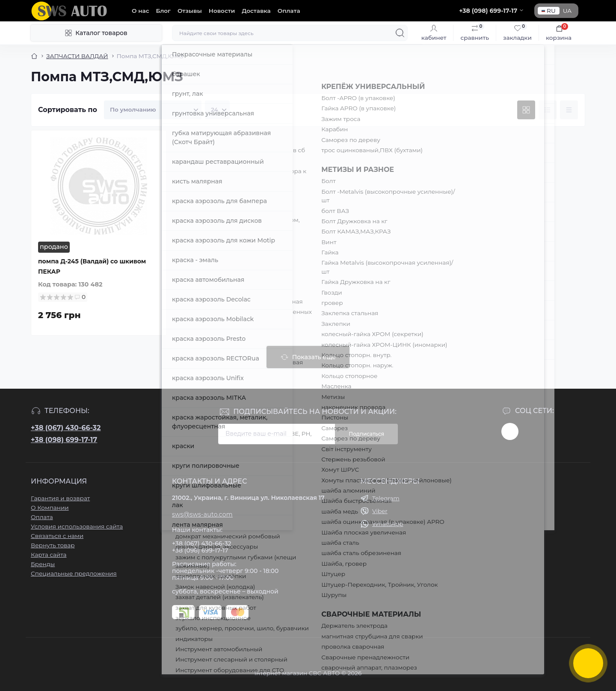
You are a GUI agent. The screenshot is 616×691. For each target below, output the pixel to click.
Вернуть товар (53, 545)
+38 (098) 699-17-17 (64, 440)
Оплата (289, 11)
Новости (222, 11)
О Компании (50, 508)
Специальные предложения (74, 573)
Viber (380, 511)
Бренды (43, 564)
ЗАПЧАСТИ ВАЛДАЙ (77, 56)
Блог (163, 11)
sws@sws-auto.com (202, 514)
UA (567, 11)
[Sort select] (153, 110)
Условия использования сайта (77, 526)
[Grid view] (526, 110)
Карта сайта (49, 555)
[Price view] (569, 110)
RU (549, 11)
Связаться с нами (57, 536)
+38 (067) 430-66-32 (66, 428)
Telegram (386, 498)
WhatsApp (388, 524)
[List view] (548, 110)
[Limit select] (217, 110)
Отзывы (190, 11)
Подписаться (366, 434)
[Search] (400, 33)
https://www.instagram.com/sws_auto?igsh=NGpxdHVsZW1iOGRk (510, 431)
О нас (141, 11)
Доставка (256, 11)
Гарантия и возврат (60, 498)
